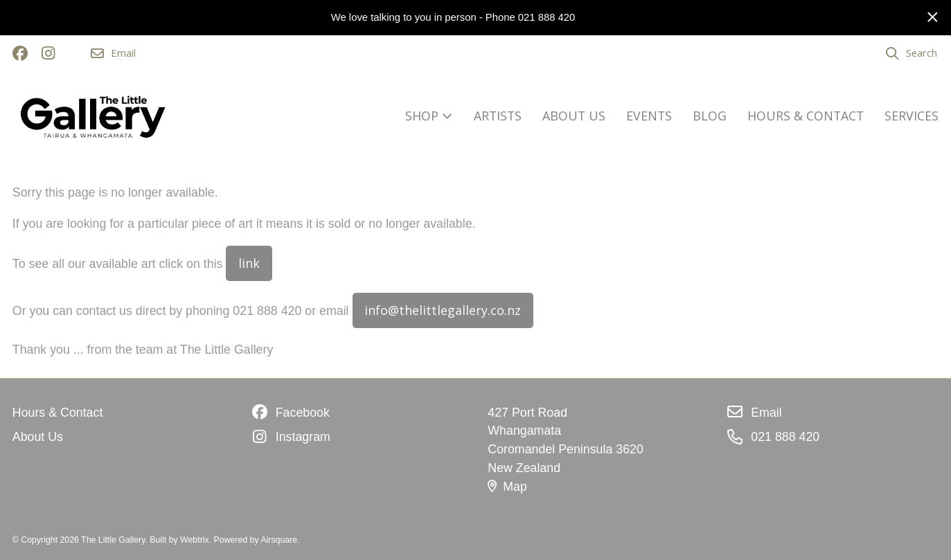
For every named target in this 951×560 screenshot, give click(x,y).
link (249, 263)
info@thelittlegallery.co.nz (443, 310)
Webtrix (195, 540)
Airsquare (279, 540)
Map (507, 487)
